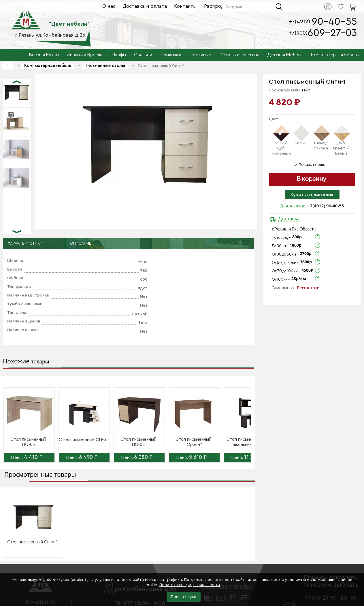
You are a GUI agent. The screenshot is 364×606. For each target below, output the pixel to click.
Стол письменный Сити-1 (32, 542)
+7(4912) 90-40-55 (326, 206)
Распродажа (219, 6)
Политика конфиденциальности (190, 585)
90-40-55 (334, 22)
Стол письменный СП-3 (82, 440)
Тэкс (306, 90)
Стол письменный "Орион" (193, 442)
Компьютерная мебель (48, 66)
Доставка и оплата (145, 6)
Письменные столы (105, 66)
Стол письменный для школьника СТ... (249, 442)
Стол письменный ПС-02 (138, 442)
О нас (109, 6)
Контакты (185, 6)
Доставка (289, 218)
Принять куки (184, 597)
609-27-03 (332, 33)
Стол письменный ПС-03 (28, 442)
